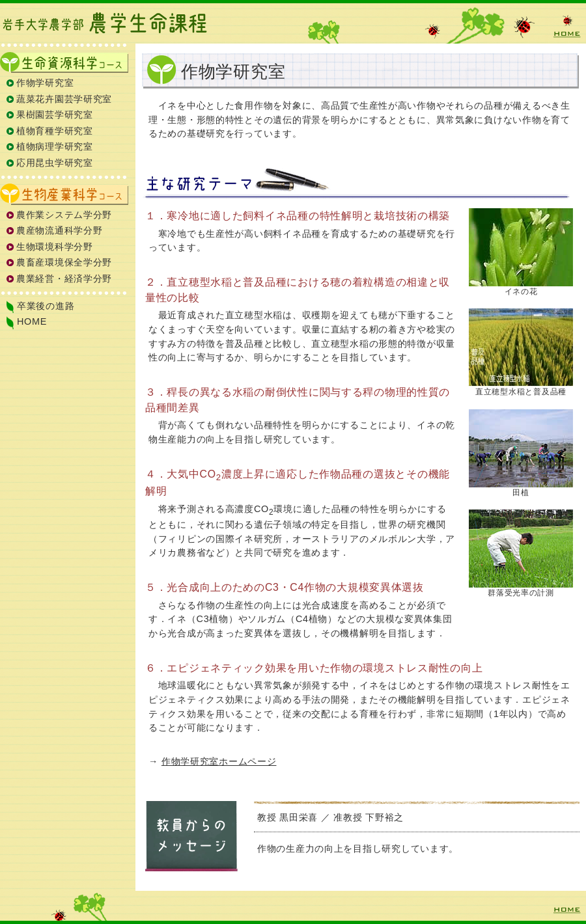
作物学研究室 (45, 83)
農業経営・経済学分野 (64, 279)
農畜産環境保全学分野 (64, 262)
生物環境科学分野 (55, 247)
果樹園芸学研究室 (55, 115)
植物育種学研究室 (55, 131)
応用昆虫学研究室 (55, 163)
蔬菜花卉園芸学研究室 (64, 99)
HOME (566, 26)
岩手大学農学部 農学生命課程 (107, 23)
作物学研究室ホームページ (219, 761)
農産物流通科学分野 (59, 230)
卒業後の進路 (46, 306)
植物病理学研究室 (55, 146)
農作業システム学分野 (64, 215)
